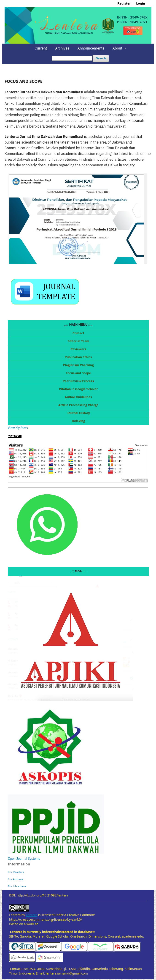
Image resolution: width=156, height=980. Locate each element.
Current (41, 48)
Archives (62, 48)
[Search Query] (72, 59)
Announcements (91, 48)
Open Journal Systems (24, 859)
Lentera (32, 915)
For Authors (16, 879)
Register (124, 3)
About (118, 48)
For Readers (16, 872)
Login (141, 3)
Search (101, 58)
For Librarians (17, 886)
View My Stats (18, 428)
